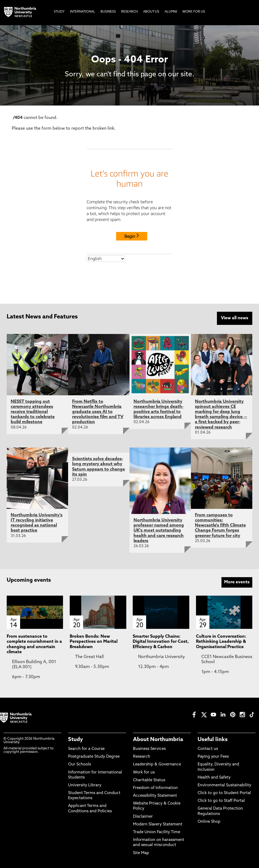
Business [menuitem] (108, 12)
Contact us (208, 748)
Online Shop (209, 821)
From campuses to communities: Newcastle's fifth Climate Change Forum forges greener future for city (220, 525)
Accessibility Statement (155, 795)
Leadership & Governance (157, 764)
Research (142, 756)
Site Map (141, 852)
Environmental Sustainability (224, 785)
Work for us (144, 771)
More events (237, 581)
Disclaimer (143, 816)
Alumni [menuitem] (171, 12)
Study (75, 739)
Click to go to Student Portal (224, 792)
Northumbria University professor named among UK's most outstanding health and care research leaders (159, 530)
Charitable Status (149, 779)
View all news (235, 318)
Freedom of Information (155, 787)
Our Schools (79, 764)
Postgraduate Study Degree (94, 756)
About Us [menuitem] (151, 12)
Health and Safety (214, 777)
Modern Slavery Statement (158, 824)
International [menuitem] (83, 12)
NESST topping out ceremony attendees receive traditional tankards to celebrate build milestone (33, 411)
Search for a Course (86, 748)
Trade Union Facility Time (157, 831)
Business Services (149, 748)
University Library (85, 785)
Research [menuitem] (129, 12)
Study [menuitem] (59, 12)
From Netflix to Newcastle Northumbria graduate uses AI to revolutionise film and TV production (98, 411)
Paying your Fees (213, 756)
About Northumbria (158, 739)
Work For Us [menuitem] (194, 12)
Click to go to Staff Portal (221, 800)
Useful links (213, 739)
